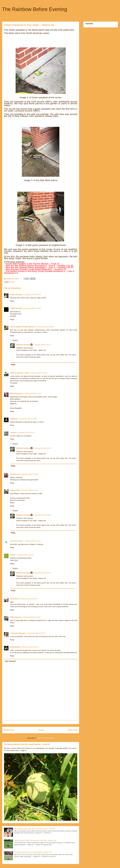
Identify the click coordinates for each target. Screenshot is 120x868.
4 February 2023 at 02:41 (28, 599)
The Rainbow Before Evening (34, 9)
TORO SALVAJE (16, 308)
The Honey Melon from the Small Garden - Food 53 (27, 744)
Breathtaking (15, 647)
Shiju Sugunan (16, 617)
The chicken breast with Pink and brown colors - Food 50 (35, 829)
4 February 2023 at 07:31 (36, 633)
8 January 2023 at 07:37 (42, 573)
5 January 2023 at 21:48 (32, 295)
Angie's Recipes (16, 295)
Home (41, 730)
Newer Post (9, 730)
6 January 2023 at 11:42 (32, 394)
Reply (12, 301)
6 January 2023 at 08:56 (45, 327)
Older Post (73, 730)
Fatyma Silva (15, 490)
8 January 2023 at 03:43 (42, 448)
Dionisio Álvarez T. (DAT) (20, 373)
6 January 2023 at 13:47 (26, 432)
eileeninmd (14, 599)
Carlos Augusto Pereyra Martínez (23, 327)
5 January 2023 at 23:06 (32, 308)
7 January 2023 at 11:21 (32, 541)
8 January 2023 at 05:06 (42, 515)
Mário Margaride (16, 394)
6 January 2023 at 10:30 (39, 373)
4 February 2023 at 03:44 (31, 617)
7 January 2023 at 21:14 (42, 345)
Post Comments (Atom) (46, 738)
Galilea (13, 555)
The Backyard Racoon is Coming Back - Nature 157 (33, 852)
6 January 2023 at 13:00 (28, 419)
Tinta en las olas (16, 541)
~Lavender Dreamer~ (18, 633)
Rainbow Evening (23, 345)
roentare (13, 432)
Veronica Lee (15, 474)
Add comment (10, 661)
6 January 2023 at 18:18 (29, 474)
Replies (15, 340)
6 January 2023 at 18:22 (29, 490)
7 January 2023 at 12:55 (25, 555)
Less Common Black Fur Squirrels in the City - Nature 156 (35, 840)
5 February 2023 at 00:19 (30, 647)
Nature (12, 282)
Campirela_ (14, 419)
